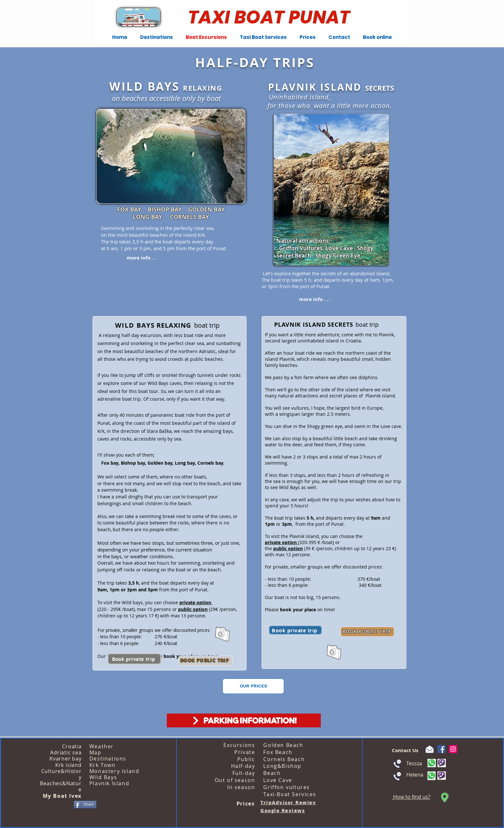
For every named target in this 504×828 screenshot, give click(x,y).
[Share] (85, 805)
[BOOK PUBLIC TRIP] (367, 632)
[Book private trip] (295, 630)
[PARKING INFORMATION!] (244, 720)
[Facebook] (441, 749)
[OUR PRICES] (253, 686)
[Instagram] (453, 749)
